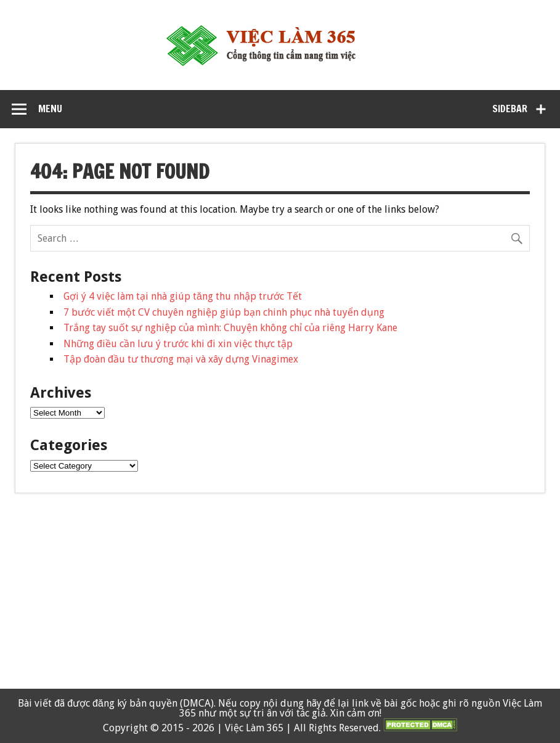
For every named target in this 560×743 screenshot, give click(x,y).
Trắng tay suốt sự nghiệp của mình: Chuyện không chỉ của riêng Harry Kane (230, 328)
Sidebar (510, 109)
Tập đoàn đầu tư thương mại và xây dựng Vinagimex (181, 359)
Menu (50, 109)
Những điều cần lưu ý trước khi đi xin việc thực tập (178, 344)
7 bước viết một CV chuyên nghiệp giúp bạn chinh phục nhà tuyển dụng (224, 312)
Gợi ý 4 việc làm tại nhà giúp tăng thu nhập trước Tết (183, 296)
